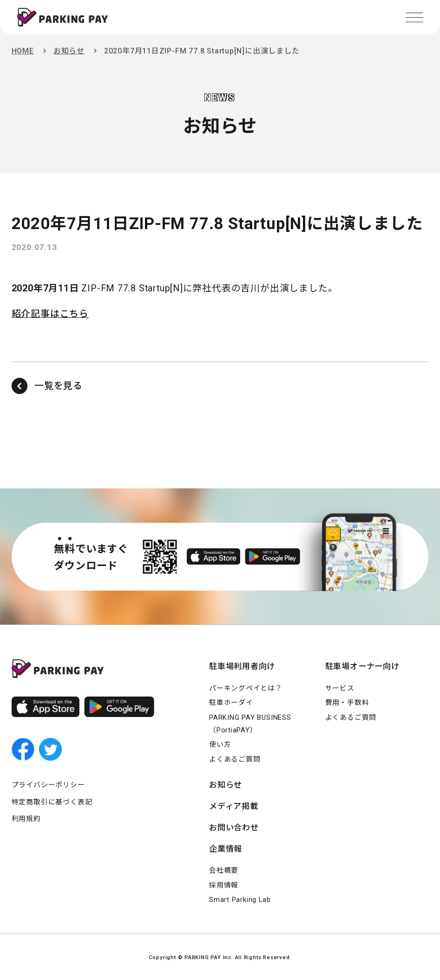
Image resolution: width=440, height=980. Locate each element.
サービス (340, 688)
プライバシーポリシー (48, 785)
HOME (23, 51)
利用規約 (26, 819)
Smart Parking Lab (240, 900)
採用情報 (224, 885)
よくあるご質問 (235, 759)
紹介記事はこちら (50, 314)
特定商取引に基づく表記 (52, 802)
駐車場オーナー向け (362, 666)
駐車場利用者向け (242, 666)
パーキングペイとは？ (246, 688)
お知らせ (69, 51)
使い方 (220, 744)
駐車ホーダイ (231, 703)
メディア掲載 (234, 806)
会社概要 (224, 870)
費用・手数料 (347, 703)
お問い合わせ (234, 828)
